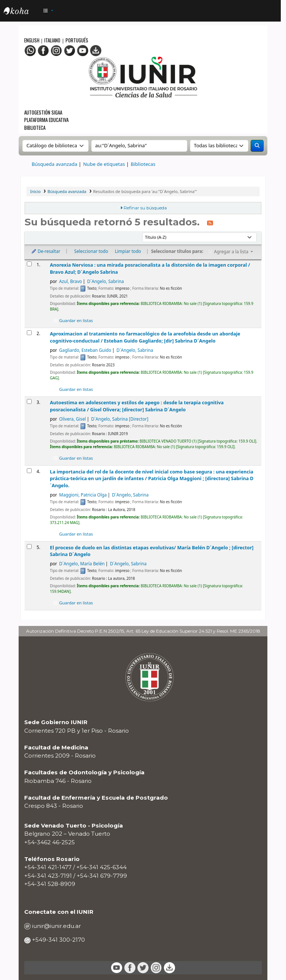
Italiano (52, 40)
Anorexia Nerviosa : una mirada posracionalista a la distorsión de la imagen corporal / (150, 268)
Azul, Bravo (71, 281)
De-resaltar (46, 251)
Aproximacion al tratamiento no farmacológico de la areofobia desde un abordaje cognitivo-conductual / (145, 337)
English (32, 40)
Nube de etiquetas (104, 164)
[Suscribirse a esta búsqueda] (210, 223)
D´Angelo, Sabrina (105, 281)
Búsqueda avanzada (55, 164)
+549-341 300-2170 (58, 940)
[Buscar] (257, 146)
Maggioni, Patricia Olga (83, 495)
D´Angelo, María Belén (82, 563)
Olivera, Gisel (73, 419)
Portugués (77, 40)
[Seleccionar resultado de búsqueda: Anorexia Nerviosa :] (29, 264)
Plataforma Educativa (46, 120)
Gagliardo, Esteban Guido (85, 350)
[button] (48, 11)
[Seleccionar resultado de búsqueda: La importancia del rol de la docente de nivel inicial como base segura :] (29, 471)
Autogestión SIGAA (43, 112)
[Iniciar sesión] (271, 11)
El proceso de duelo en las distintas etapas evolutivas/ (152, 551)
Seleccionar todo (91, 251)
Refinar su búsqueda (145, 208)
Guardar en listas (73, 320)
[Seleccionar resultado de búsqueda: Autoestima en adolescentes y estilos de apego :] (29, 401)
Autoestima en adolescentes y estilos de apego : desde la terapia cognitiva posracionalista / (137, 406)
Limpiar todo (128, 251)
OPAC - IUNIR (22, 12)
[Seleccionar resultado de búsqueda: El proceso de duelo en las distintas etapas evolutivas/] (29, 547)
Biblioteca (35, 128)
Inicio (35, 191)
